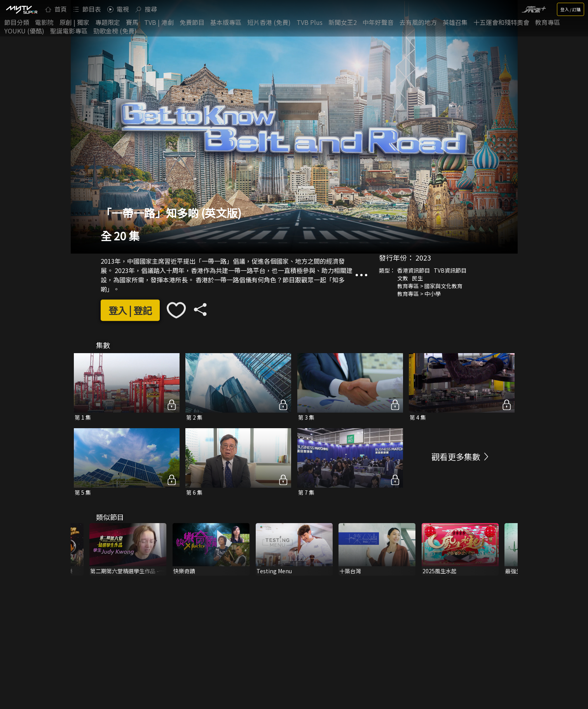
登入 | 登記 (130, 310)
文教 (403, 278)
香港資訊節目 (414, 270)
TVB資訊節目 (450, 270)
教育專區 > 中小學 (419, 294)
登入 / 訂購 (571, 9)
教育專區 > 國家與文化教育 (430, 286)
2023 (423, 257)
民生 (417, 278)
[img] (21, 9)
